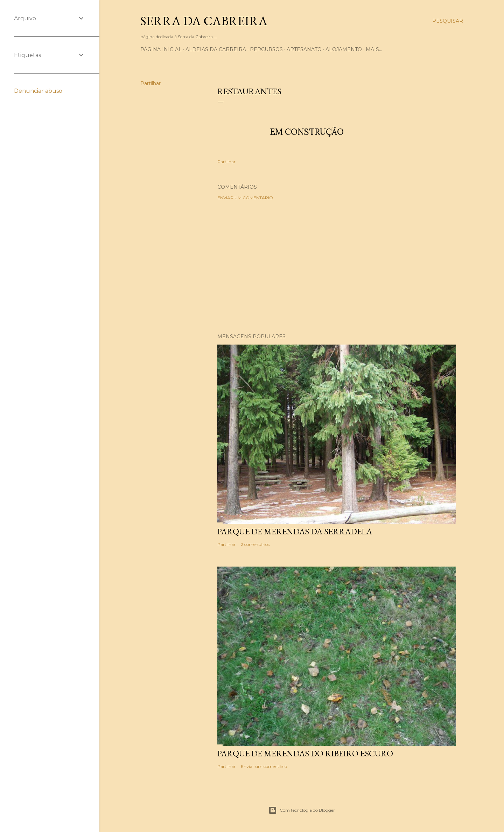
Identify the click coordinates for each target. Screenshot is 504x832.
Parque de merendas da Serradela (295, 531)
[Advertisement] (337, 267)
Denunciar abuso (38, 91)
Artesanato (304, 49)
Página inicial (161, 49)
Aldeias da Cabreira (216, 49)
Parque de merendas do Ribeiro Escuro (305, 753)
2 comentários (255, 544)
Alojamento (344, 49)
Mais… (374, 49)
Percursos (266, 49)
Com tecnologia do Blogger (302, 810)
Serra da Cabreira (204, 21)
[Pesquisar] (448, 21)
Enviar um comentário (245, 198)
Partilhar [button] (150, 83)
